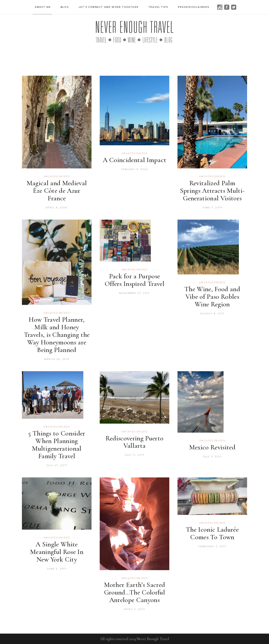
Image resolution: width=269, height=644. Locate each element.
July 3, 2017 (212, 457)
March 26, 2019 (57, 359)
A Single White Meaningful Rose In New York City (57, 552)
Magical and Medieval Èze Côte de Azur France (57, 191)
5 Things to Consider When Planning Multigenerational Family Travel (57, 445)
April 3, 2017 (134, 609)
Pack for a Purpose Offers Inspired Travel (134, 280)
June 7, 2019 (212, 208)
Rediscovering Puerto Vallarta (135, 442)
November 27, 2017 (134, 293)
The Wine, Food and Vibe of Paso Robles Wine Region (212, 297)
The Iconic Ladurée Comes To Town (212, 533)
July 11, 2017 (135, 455)
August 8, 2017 (212, 314)
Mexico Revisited (212, 447)
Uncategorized (57, 176)
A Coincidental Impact (135, 160)
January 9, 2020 (134, 169)
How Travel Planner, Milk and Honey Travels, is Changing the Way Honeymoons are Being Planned (57, 335)
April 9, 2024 (57, 208)
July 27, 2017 (57, 465)
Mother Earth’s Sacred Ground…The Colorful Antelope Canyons (135, 592)
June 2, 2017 (57, 569)
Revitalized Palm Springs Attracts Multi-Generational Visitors (212, 191)
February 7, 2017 (212, 546)
